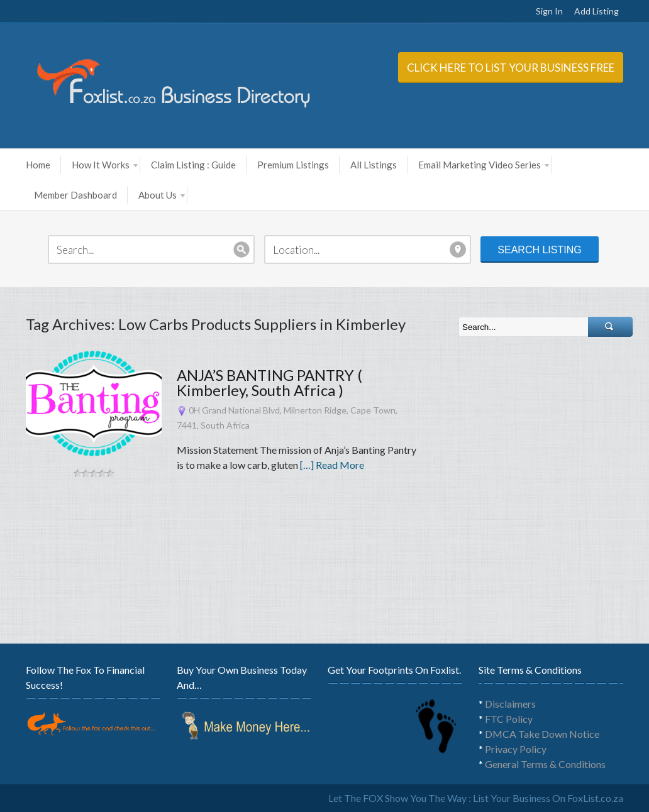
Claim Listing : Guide (193, 165)
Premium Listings (293, 165)
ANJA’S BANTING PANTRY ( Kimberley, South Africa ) (269, 382)
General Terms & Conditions (545, 764)
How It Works (105, 165)
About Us (162, 195)
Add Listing (596, 11)
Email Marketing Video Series (484, 165)
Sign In (549, 11)
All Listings (374, 165)
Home (38, 165)
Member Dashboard (75, 195)
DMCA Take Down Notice (542, 734)
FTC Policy (509, 719)
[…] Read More (332, 465)
